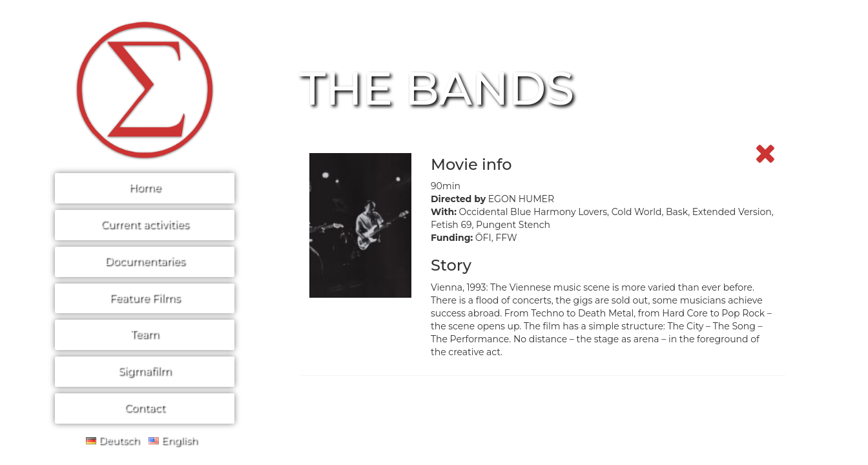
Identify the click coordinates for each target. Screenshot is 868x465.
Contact (144, 408)
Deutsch (113, 440)
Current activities (145, 224)
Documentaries (145, 261)
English (173, 440)
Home (145, 188)
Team (145, 334)
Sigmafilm (145, 371)
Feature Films (145, 298)
